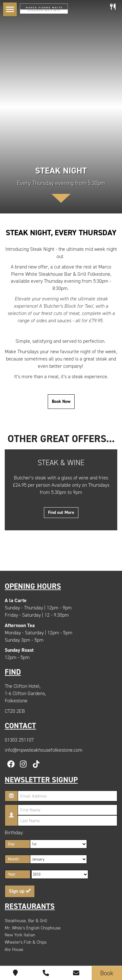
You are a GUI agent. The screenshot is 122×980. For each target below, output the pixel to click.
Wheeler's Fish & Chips (26, 942)
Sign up (20, 891)
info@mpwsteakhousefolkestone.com (44, 750)
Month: (14, 859)
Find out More (61, 512)
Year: (12, 874)
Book (107, 973)
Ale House (14, 949)
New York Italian (20, 935)
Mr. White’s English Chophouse (33, 928)
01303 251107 (19, 740)
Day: (12, 844)
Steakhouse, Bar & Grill (26, 921)
